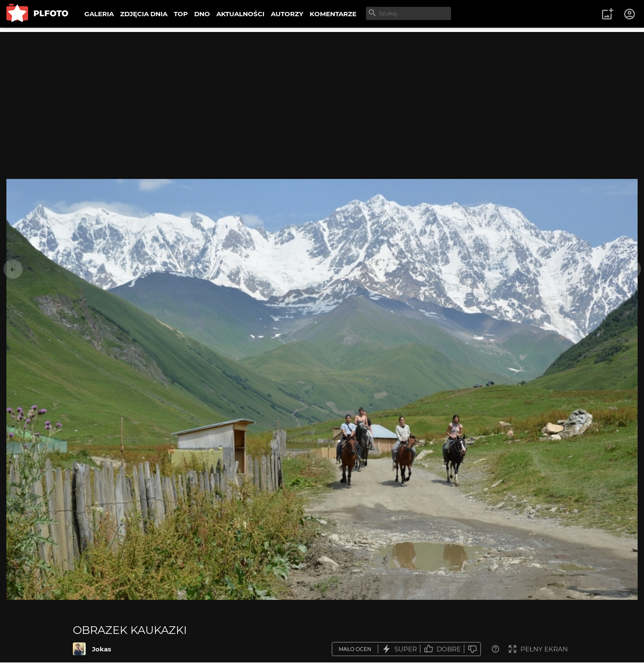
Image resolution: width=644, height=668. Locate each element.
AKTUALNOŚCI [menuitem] (240, 14)
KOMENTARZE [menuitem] (333, 14)
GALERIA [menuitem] (99, 14)
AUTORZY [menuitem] (287, 14)
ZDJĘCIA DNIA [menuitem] (144, 14)
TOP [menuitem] (181, 14)
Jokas (102, 649)
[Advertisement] (322, 92)
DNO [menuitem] (202, 14)
